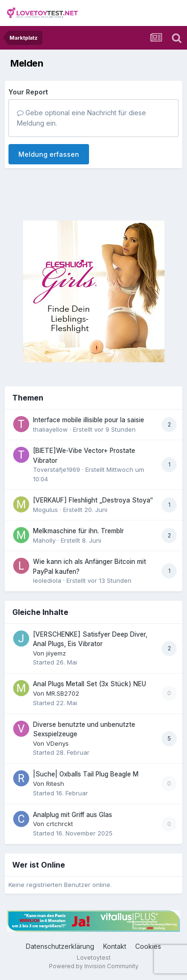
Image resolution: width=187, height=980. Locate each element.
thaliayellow (50, 429)
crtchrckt (60, 824)
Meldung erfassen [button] (49, 154)
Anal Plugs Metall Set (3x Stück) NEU (89, 684)
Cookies (148, 946)
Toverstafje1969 (57, 469)
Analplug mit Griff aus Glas (73, 815)
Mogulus (45, 510)
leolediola (47, 580)
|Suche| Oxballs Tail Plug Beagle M (86, 774)
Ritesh (55, 784)
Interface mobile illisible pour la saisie (89, 420)
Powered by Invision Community (94, 966)
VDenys (57, 743)
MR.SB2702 (63, 693)
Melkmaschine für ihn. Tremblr (78, 531)
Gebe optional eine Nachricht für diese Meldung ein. (81, 118)
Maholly (44, 540)
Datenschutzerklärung (60, 946)
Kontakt (115, 946)
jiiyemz (56, 653)
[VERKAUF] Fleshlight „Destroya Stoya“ (93, 500)
